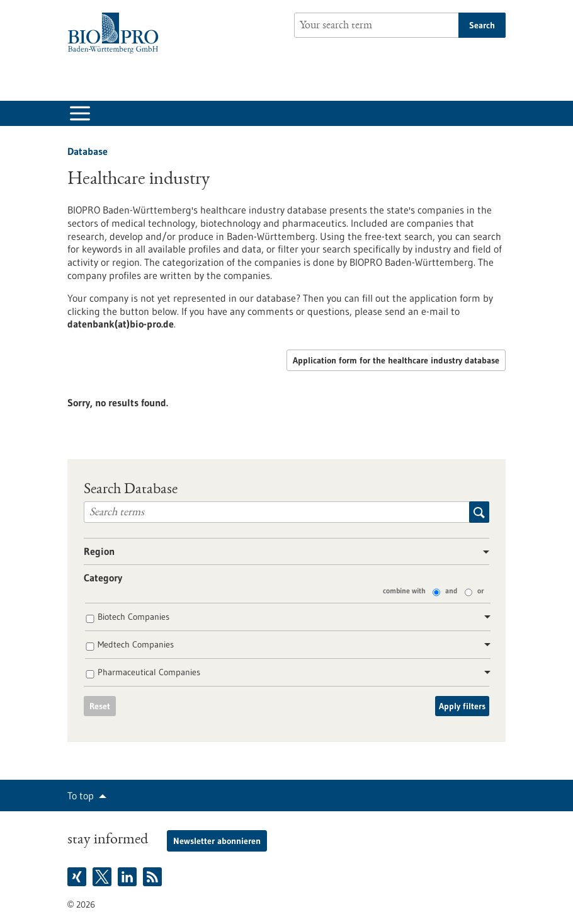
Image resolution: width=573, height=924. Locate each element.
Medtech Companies (136, 644)
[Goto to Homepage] (116, 33)
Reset (100, 706)
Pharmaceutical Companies (149, 672)
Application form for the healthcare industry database (396, 360)
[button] (481, 553)
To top (81, 796)
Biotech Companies (133, 617)
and (451, 590)
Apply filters (462, 706)
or (481, 590)
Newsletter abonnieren (217, 841)
